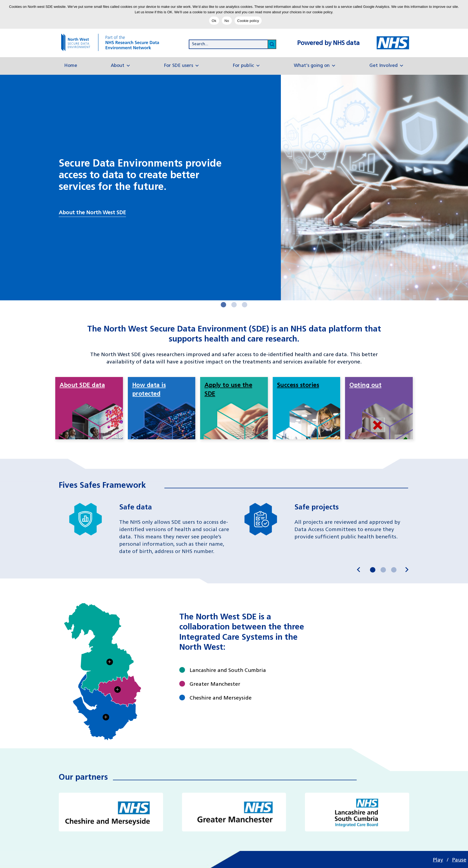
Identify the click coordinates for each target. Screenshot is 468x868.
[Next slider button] (223, 305)
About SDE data (82, 386)
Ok (214, 21)
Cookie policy (248, 21)
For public (247, 66)
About (121, 66)
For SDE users (182, 66)
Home (71, 66)
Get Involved (387, 66)
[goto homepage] (116, 42)
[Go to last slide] (359, 570)
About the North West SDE (92, 213)
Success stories (298, 386)
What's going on (315, 66)
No (227, 21)
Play (438, 860)
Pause (459, 860)
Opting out (365, 386)
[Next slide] (407, 570)
